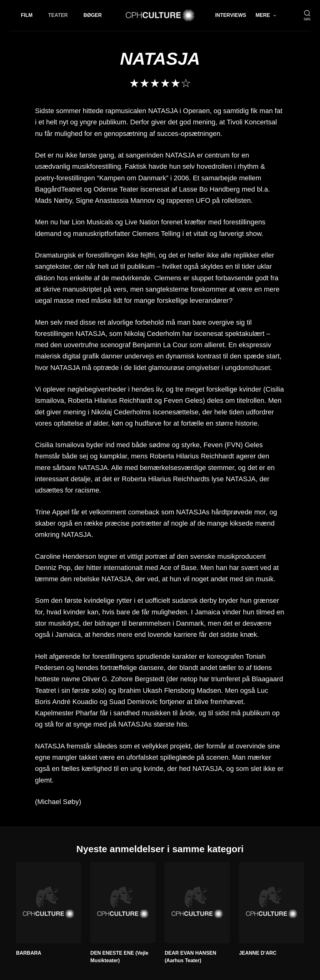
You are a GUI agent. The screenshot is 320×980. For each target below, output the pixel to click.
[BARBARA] (48, 902)
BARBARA (29, 953)
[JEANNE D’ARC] (272, 902)
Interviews (230, 15)
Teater (58, 15)
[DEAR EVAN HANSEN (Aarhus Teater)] (197, 902)
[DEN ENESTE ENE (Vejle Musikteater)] (123, 902)
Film (27, 15)
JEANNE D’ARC (258, 953)
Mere (267, 16)
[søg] (307, 15)
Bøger (93, 15)
